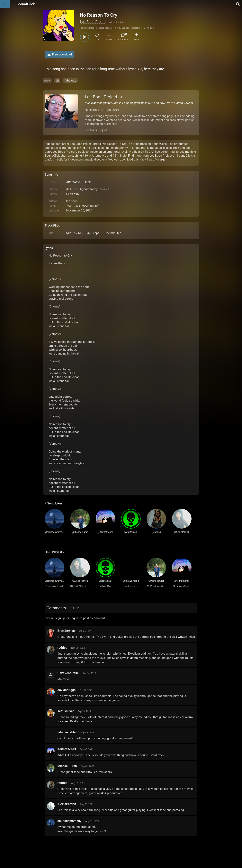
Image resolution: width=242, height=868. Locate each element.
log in (74, 618)
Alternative (73, 182)
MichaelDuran (67, 766)
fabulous (70, 81)
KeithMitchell (67, 749)
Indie (88, 182)
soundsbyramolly (70, 821)
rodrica (62, 648)
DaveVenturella (68, 673)
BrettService (66, 631)
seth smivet (66, 711)
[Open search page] (238, 4)
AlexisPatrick (67, 804)
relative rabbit (67, 732)
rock (47, 81)
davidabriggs (67, 690)
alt (57, 81)
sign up (60, 618)
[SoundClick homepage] (26, 4)
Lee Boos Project (93, 22)
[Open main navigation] (5, 4)
